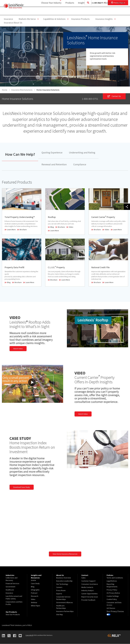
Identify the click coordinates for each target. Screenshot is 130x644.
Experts (59, 594)
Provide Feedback (88, 600)
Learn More (11, 230)
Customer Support (88, 581)
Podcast (34, 593)
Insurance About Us (13, 23)
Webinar (34, 602)
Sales (83, 578)
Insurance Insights (105, 19)
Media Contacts (87, 587)
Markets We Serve (28, 19)
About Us (107, 12)
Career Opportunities (90, 594)
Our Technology (62, 584)
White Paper (36, 606)
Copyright (29, 635)
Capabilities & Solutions (55, 19)
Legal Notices (112, 581)
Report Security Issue (90, 597)
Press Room (61, 590)
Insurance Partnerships (65, 611)
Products (68, 12)
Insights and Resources (87, 12)
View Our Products (13, 614)
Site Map (60, 614)
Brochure (23, 230)
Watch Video (18, 349)
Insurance (8, 19)
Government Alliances (65, 602)
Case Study (35, 583)
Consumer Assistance (90, 584)
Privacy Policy (112, 590)
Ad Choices (111, 608)
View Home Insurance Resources (65, 554)
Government (10, 587)
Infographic (35, 590)
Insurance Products (80, 19)
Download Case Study (22, 487)
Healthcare (10, 590)
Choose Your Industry (48, 12)
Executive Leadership (64, 581)
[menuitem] (68, 12)
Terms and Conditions (115, 578)
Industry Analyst (87, 590)
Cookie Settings (113, 596)
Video (71, 227)
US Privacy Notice (113, 593)
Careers (59, 587)
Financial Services (13, 583)
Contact (120, 12)
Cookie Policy (112, 599)
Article (33, 580)
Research (35, 596)
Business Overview (64, 578)
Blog (52, 227)
